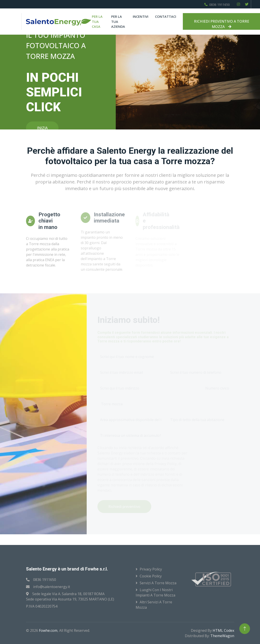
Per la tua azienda (118, 21)
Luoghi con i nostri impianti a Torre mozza (155, 592)
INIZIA (42, 128)
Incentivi (141, 16)
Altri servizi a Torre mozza (154, 605)
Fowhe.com (48, 630)
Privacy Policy (151, 569)
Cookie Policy (151, 576)
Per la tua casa (97, 21)
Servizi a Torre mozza (158, 583)
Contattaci (166, 16)
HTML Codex (223, 630)
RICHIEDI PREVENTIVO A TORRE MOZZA (222, 24)
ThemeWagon (222, 636)
